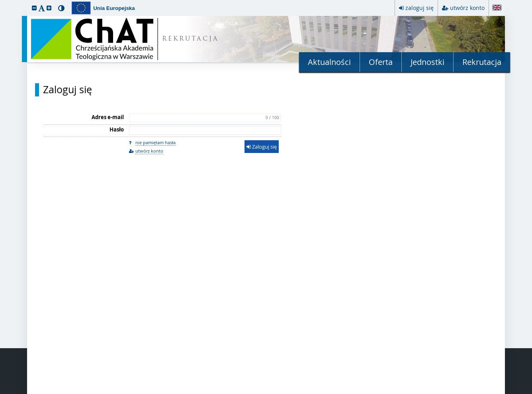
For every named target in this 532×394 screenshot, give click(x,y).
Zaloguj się (67, 90)
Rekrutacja (482, 62)
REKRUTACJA (191, 39)
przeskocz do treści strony (2, 2)
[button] (34, 8)
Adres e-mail (108, 117)
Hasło (117, 129)
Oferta (381, 62)
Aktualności (329, 62)
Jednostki (427, 62)
